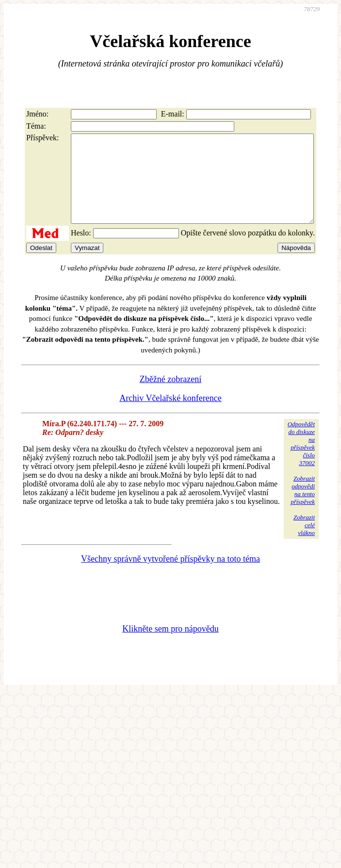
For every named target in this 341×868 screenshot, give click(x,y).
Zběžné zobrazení (170, 397)
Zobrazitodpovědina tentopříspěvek (303, 508)
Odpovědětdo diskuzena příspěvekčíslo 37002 (301, 461)
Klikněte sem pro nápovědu (170, 646)
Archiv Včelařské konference (170, 416)
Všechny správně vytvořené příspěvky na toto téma (170, 576)
